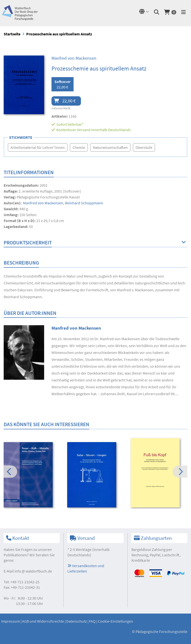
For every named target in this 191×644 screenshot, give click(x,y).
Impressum (11, 621)
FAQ (92, 621)
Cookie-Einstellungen (115, 621)
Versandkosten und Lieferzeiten (86, 568)
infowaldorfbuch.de (33, 571)
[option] (32, 476)
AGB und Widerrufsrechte (43, 621)
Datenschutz (76, 621)
